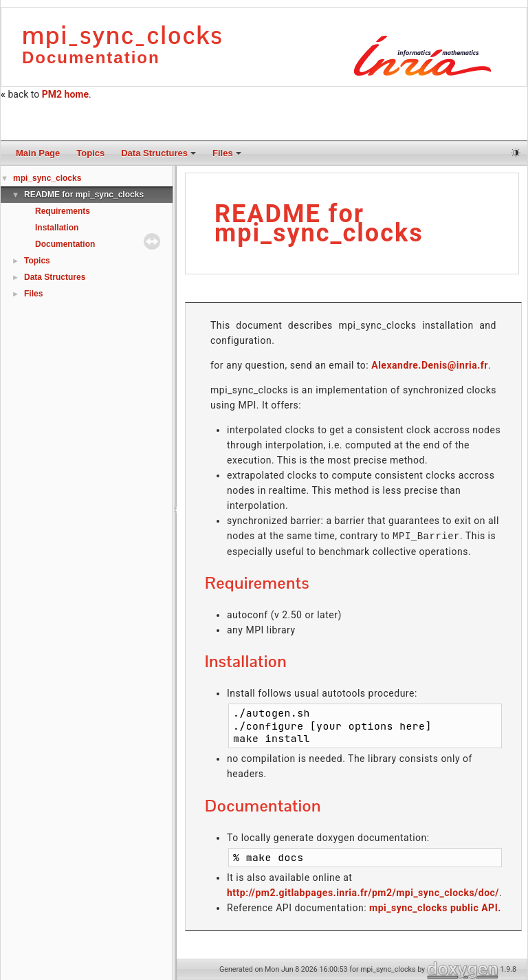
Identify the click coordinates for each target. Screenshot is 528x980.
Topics (90, 153)
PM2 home (65, 94)
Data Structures (158, 153)
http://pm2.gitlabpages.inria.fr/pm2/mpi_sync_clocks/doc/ (363, 892)
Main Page (38, 153)
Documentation (65, 244)
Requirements (63, 211)
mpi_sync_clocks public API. (435, 907)
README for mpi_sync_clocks (84, 195)
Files (227, 153)
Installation (57, 228)
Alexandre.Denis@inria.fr (430, 365)
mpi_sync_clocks (47, 178)
